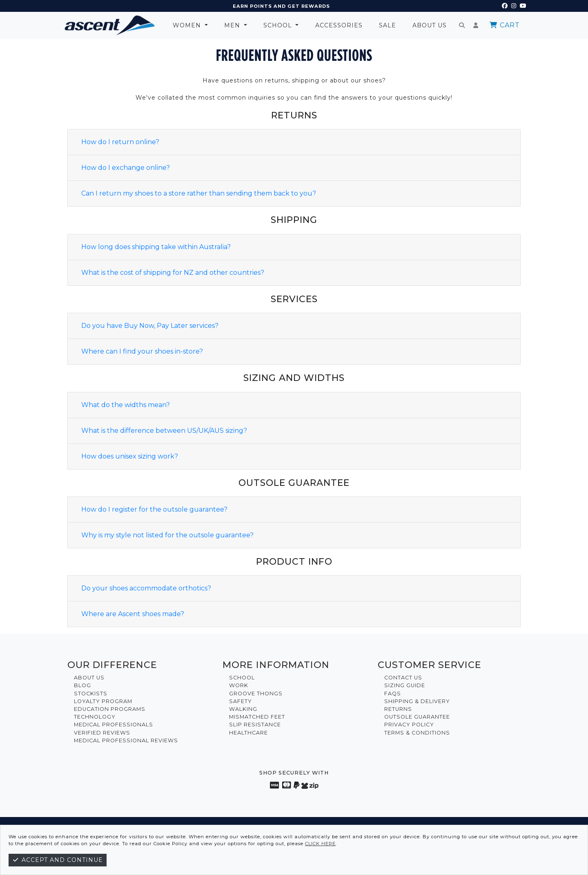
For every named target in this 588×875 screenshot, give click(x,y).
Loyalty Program (103, 701)
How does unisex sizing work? (130, 456)
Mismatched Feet (257, 717)
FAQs (393, 694)
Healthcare (248, 733)
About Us (430, 25)
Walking (243, 709)
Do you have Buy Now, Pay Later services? (150, 326)
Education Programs (110, 709)
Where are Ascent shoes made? (133, 614)
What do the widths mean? (126, 405)
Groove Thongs (256, 694)
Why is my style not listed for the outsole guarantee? (167, 535)
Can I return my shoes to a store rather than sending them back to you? (199, 193)
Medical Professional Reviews (126, 740)
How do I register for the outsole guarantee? (154, 509)
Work (239, 685)
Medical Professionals (114, 725)
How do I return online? (120, 142)
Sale (388, 25)
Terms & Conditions (417, 733)
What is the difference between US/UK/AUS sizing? (164, 431)
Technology (95, 717)
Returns (398, 709)
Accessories (339, 25)
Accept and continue (58, 860)
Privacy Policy (409, 725)
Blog (82, 685)
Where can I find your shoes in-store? (142, 351)
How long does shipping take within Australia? (156, 247)
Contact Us (403, 678)
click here (320, 844)
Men (233, 25)
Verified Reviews (102, 733)
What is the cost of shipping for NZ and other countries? (173, 273)
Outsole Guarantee (417, 717)
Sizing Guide (405, 685)
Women (188, 25)
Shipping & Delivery (417, 701)
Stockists (91, 694)
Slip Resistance (255, 725)
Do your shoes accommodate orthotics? (146, 588)
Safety (241, 701)
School (279, 25)
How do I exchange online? (126, 168)
